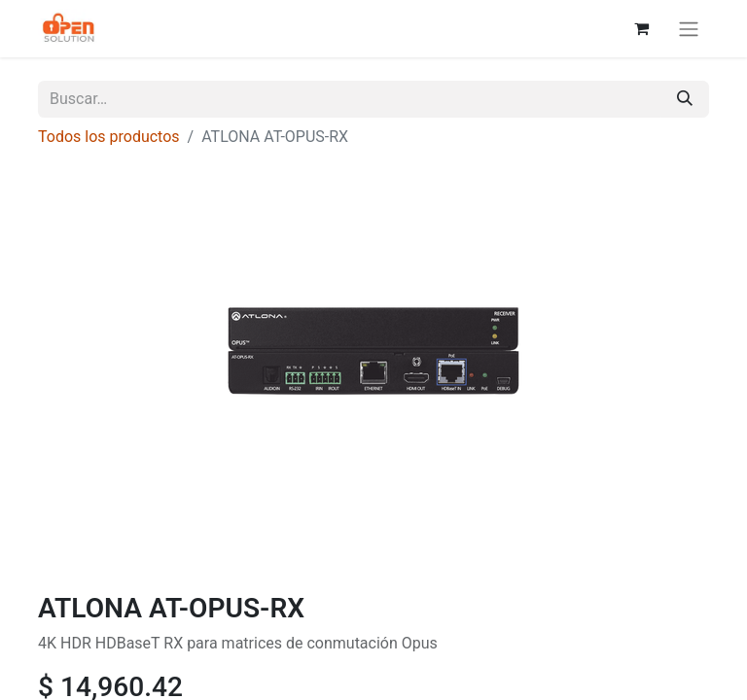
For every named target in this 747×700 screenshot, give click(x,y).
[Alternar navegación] (689, 29)
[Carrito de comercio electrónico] (641, 28)
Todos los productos (109, 137)
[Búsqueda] (685, 99)
